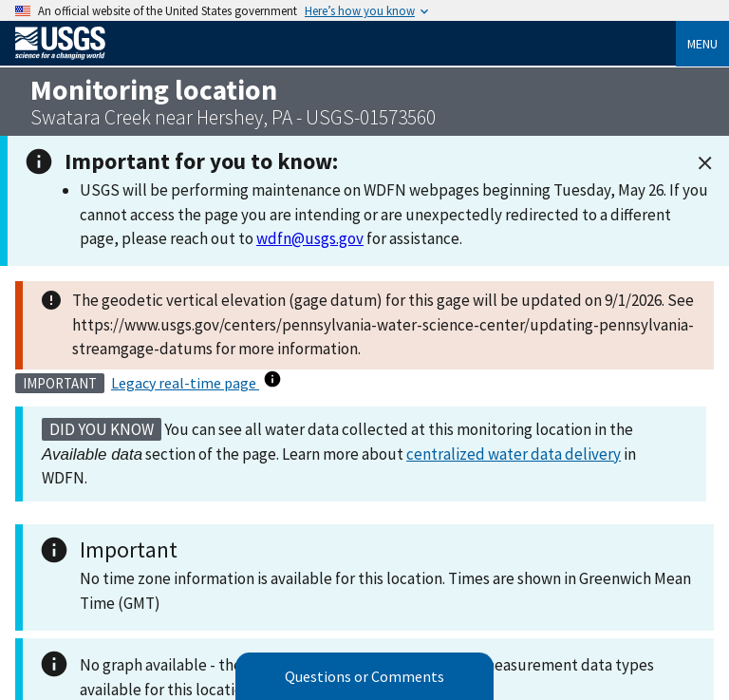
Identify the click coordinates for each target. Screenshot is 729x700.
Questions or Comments (364, 676)
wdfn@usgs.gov (310, 238)
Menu (702, 44)
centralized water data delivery (514, 454)
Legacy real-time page (185, 383)
